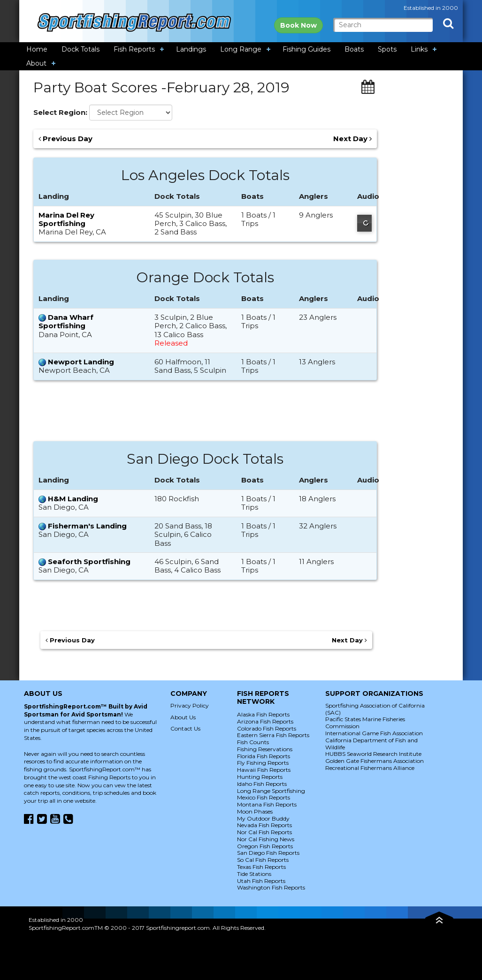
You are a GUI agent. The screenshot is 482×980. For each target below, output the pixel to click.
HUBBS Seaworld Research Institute (373, 754)
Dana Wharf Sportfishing (66, 321)
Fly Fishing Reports (263, 763)
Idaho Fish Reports (262, 784)
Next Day (352, 139)
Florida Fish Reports (264, 756)
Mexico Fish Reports (264, 797)
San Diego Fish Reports (268, 853)
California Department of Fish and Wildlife (371, 744)
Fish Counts (253, 742)
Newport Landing (81, 362)
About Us (183, 717)
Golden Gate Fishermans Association (375, 761)
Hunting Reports (260, 777)
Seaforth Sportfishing (89, 562)
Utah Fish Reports (261, 881)
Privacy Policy (190, 705)
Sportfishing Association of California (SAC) (375, 709)
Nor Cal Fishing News (266, 839)
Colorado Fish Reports (267, 728)
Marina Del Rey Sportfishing (66, 219)
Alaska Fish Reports (263, 714)
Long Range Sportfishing (271, 791)
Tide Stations (254, 874)
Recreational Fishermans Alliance (370, 768)
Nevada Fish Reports (264, 825)
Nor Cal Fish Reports (264, 832)
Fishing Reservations (265, 749)
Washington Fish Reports (271, 887)
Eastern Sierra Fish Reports (273, 735)
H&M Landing (73, 499)
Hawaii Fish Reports (264, 770)
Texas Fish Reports (261, 867)
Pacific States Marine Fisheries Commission (365, 723)
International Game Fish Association (374, 733)
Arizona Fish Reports (265, 721)
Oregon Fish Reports (265, 846)
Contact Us (185, 728)
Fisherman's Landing (87, 526)
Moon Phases (255, 811)
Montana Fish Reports (267, 804)
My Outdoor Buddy (263, 818)
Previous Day (65, 139)
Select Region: (60, 113)
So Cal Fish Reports (263, 860)
